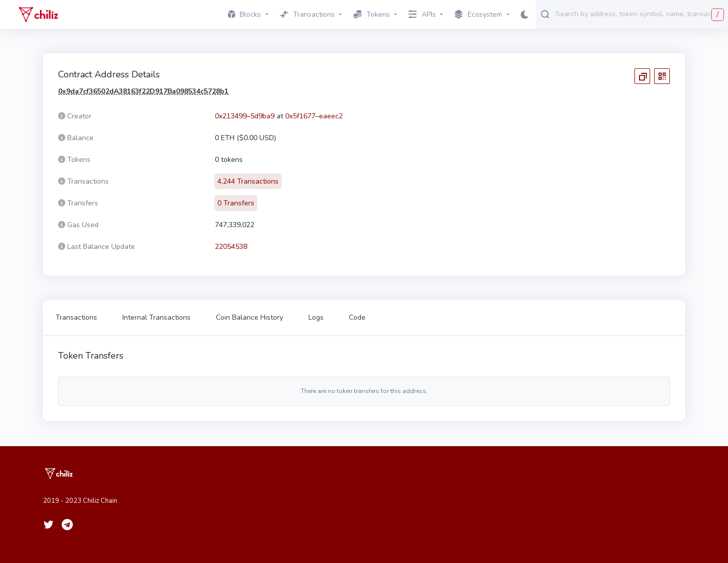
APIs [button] (422, 14)
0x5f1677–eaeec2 (314, 116)
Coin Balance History (249, 317)
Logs (316, 317)
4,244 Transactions (248, 181)
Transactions (76, 317)
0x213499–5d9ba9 (245, 116)
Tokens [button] (372, 14)
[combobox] (640, 14)
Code (357, 317)
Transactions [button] (307, 14)
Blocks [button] (245, 14)
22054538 (231, 247)
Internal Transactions (156, 317)
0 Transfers (236, 203)
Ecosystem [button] (478, 15)
